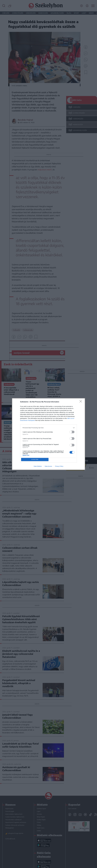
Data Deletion (38, 466)
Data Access (48, 466)
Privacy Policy (59, 466)
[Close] (81, 402)
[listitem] (48, 428)
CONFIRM (35, 459)
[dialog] (48, 434)
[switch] (72, 432)
